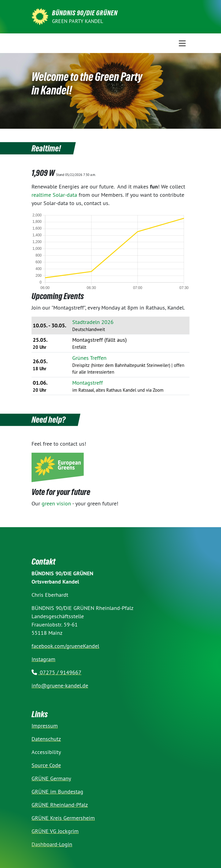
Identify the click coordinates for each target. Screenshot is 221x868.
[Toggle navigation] (182, 43)
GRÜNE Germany (51, 778)
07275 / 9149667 (56, 672)
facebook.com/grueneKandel (65, 646)
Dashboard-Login (52, 844)
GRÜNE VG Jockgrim (55, 831)
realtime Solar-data (54, 195)
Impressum (45, 726)
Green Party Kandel (78, 21)
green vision (56, 503)
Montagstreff (88, 383)
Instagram (43, 659)
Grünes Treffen (89, 358)
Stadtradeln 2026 (93, 322)
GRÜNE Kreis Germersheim (63, 818)
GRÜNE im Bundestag (57, 792)
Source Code (46, 765)
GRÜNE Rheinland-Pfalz (60, 805)
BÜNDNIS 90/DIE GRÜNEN (85, 13)
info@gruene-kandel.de (60, 685)
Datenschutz (46, 739)
